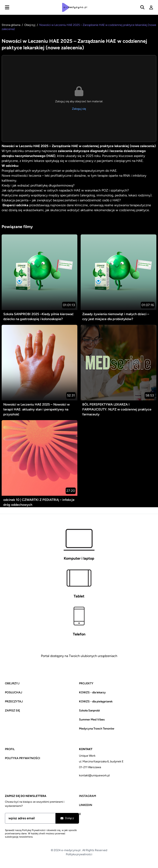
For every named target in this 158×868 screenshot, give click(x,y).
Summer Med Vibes (92, 720)
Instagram (88, 796)
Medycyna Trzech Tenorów (97, 729)
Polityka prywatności (23, 758)
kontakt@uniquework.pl (94, 775)
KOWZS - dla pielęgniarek (96, 701)
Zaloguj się (79, 109)
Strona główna (11, 25)
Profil (10, 749)
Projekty (86, 683)
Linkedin (86, 805)
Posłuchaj (14, 692)
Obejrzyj (30, 25)
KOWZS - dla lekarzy (92, 692)
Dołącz (67, 818)
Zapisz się (12, 711)
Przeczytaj (14, 701)
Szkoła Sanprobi (89, 711)
